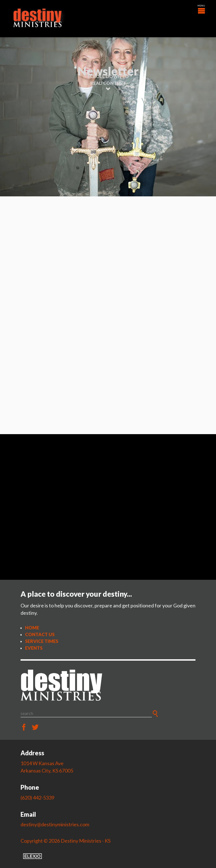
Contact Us (40, 634)
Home (32, 628)
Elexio (32, 856)
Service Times (42, 641)
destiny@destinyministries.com (55, 824)
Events (34, 648)
